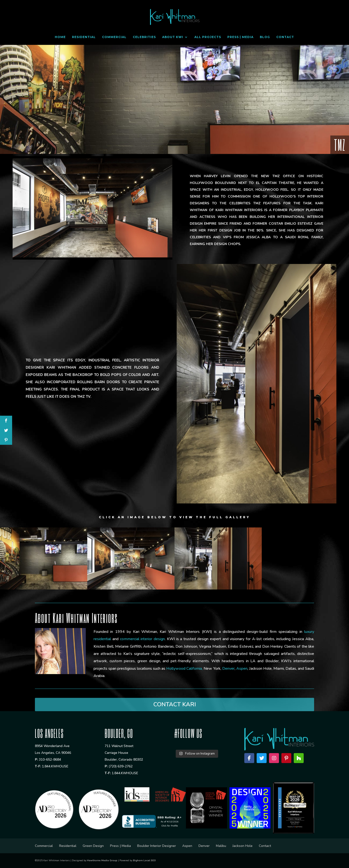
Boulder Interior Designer (157, 846)
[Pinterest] (286, 758)
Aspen (187, 846)
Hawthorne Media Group (102, 860)
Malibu (221, 846)
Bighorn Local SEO (144, 860)
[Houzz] (299, 758)
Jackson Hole (242, 846)
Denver (204, 846)
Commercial (114, 37)
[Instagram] (274, 758)
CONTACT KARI (175, 704)
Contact (285, 37)
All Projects (208, 37)
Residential (84, 37)
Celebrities (144, 37)
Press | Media (240, 37)
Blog (265, 37)
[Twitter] (262, 758)
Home (60, 37)
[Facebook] (249, 758)
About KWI (173, 37)
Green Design (93, 846)
